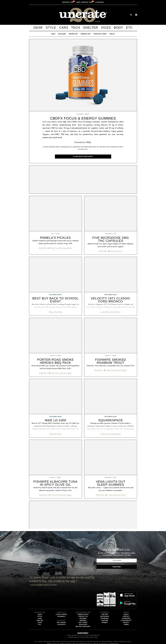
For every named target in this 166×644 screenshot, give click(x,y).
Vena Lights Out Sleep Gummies (111, 483)
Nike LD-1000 (55, 420)
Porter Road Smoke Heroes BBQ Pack (55, 361)
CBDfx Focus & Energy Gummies (83, 118)
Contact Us (83, 599)
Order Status (83, 597)
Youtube (105, 603)
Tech (76, 28)
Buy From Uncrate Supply (62, 373)
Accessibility (126, 603)
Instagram (105, 599)
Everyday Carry (100, 34)
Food (58, 234)
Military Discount (83, 609)
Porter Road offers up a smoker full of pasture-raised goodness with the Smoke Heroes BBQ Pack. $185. (55, 367)
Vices (106, 28)
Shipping (83, 603)
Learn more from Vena (117, 495)
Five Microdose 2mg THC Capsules (111, 239)
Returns (83, 601)
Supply (53, 356)
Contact (126, 599)
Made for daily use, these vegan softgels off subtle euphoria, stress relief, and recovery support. (111, 245)
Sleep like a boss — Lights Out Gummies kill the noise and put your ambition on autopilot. (111, 489)
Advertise (126, 601)
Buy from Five (117, 251)
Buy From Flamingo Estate (62, 248)
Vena (115, 478)
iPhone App (73, 34)
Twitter (105, 597)
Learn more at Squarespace (111, 434)
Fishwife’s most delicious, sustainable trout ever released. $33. (111, 366)
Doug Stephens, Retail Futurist (44, 586)
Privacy (126, 605)
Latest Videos (61, 597)
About (126, 597)
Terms (126, 607)
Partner (80, 114)
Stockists (61, 607)
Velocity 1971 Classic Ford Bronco (111, 300)
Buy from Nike (55, 434)
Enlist (112, 34)
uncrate (100, 2)
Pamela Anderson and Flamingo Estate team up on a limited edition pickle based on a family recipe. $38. (55, 242)
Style (51, 28)
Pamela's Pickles (55, 238)
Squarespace (111, 420)
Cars (64, 28)
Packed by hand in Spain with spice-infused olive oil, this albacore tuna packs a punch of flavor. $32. (55, 489)
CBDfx (87, 114)
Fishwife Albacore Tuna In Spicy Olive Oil (55, 483)
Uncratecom (68, 2)
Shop (53, 34)
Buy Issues (61, 605)
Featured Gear (55, 295)
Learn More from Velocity (111, 312)
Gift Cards (83, 605)
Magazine (62, 34)
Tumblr (105, 605)
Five (115, 234)
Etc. (40, 607)
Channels (61, 599)
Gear (38, 28)
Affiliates (83, 607)
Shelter (90, 28)
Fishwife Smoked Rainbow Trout (111, 361)
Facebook (105, 601)
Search (131, 15)
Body (118, 28)
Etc (129, 28)
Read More (43, 248)
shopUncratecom (84, 2)
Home (59, 356)
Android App (86, 34)
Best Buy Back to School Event (55, 300)
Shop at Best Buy (55, 312)
